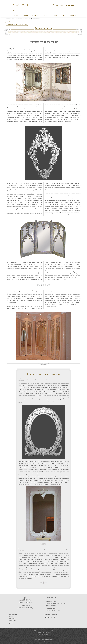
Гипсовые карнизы (51, 600)
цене (26, 24)
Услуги (16, 16)
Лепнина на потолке (51, 607)
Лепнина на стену (51, 609)
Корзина (72, 16)
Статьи (55, 16)
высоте (16, 24)
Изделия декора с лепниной (54, 610)
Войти (63, 16)
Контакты (46, 16)
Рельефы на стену (51, 602)
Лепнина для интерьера (64, 5)
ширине (21, 24)
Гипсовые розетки (51, 605)
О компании (36, 16)
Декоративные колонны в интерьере (56, 603)
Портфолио (25, 16)
